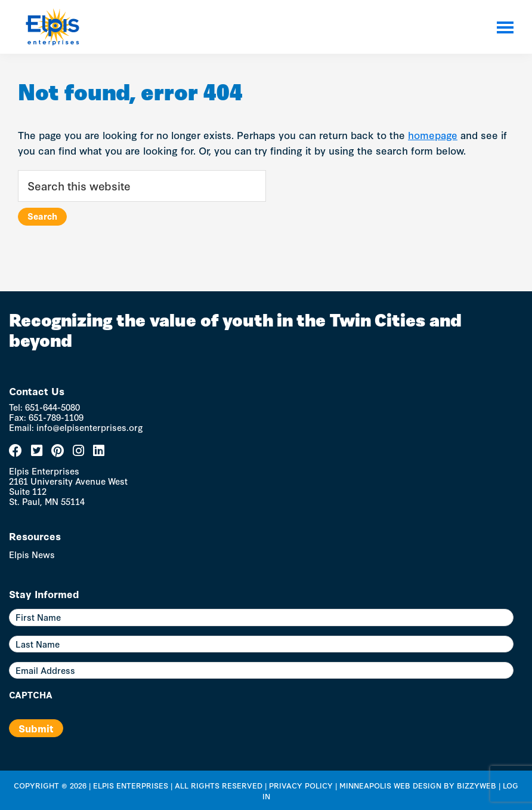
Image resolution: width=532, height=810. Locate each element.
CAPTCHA (31, 695)
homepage (433, 135)
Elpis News (32, 554)
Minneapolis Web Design (390, 785)
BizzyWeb (477, 785)
